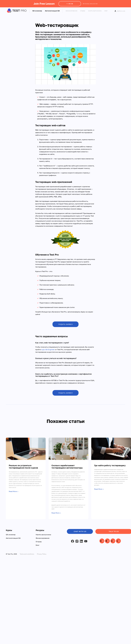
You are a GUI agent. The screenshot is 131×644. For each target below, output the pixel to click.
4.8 (102, 541)
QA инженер (37, 11)
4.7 (113, 541)
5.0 (107, 541)
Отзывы (83, 11)
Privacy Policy (42, 554)
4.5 (118, 541)
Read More (13, 491)
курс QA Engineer (48, 350)
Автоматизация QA (52, 11)
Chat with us (80, 531)
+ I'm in (70, 4)
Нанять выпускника (95, 11)
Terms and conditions (27, 554)
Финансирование (72, 11)
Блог (106, 11)
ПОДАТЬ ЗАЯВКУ (66, 324)
